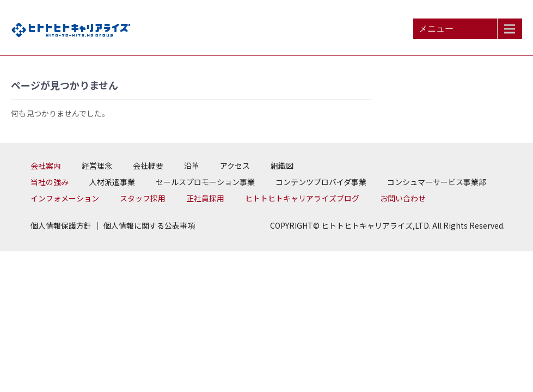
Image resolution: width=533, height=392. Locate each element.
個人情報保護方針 (61, 225)
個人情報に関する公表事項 (149, 225)
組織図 (282, 166)
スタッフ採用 (143, 198)
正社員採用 (205, 198)
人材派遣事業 (112, 182)
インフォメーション (65, 198)
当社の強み (50, 182)
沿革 (192, 166)
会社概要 (148, 166)
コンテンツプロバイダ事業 (321, 182)
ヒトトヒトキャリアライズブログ (302, 198)
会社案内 (46, 166)
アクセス (235, 166)
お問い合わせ (403, 198)
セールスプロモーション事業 (205, 182)
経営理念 (97, 166)
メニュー (436, 29)
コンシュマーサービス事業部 (437, 182)
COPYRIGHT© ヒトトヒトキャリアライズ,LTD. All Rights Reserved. (387, 225)
